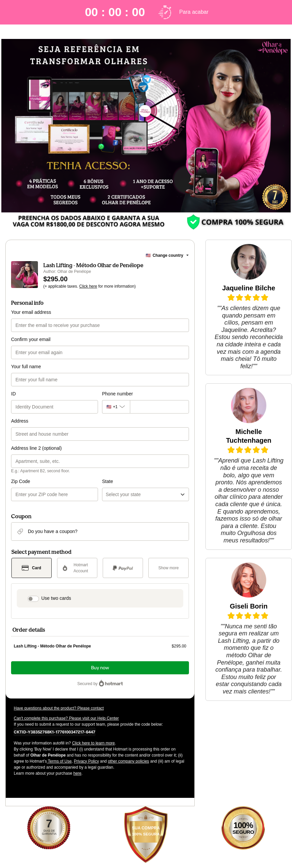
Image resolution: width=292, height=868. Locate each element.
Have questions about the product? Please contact (59, 708)
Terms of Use (59, 761)
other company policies (128, 761)
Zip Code (21, 481)
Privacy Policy (86, 761)
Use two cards (56, 598)
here (77, 773)
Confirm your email (31, 339)
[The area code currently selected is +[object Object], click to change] (116, 407)
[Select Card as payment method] (32, 568)
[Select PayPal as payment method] (123, 568)
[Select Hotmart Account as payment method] (77, 568)
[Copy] (55, 732)
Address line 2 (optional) (36, 448)
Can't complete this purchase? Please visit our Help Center (66, 718)
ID (13, 394)
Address (20, 421)
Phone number (117, 394)
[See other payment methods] (168, 568)
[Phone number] (159, 407)
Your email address (31, 312)
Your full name (26, 367)
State (108, 481)
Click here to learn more (93, 743)
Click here (88, 286)
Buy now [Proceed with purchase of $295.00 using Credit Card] (100, 668)
